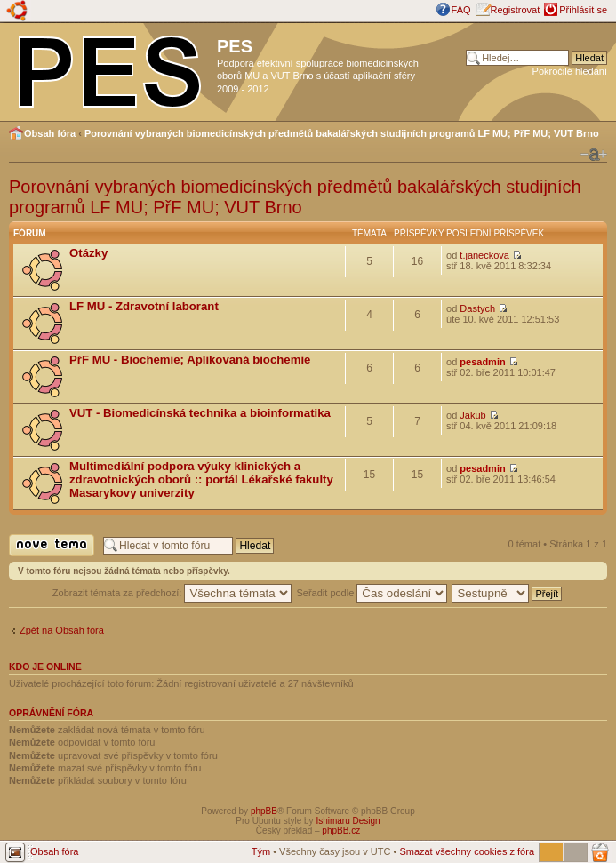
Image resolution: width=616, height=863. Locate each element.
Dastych (477, 308)
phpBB (264, 811)
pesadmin (482, 362)
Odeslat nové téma (52, 545)
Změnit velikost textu (594, 155)
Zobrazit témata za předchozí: (172, 593)
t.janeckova (484, 255)
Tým (261, 851)
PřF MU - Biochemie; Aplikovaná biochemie (190, 360)
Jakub (472, 415)
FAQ (461, 10)
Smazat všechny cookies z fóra (467, 851)
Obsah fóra (50, 133)
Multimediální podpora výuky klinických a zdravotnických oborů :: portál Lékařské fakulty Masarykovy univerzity (201, 479)
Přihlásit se (583, 10)
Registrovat (516, 10)
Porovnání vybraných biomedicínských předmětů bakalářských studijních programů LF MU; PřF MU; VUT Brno (342, 133)
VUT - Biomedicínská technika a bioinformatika (200, 413)
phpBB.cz (341, 831)
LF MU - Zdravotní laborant (144, 306)
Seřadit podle (372, 593)
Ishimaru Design (348, 821)
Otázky (88, 253)
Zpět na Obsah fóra (62, 630)
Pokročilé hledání (570, 71)
